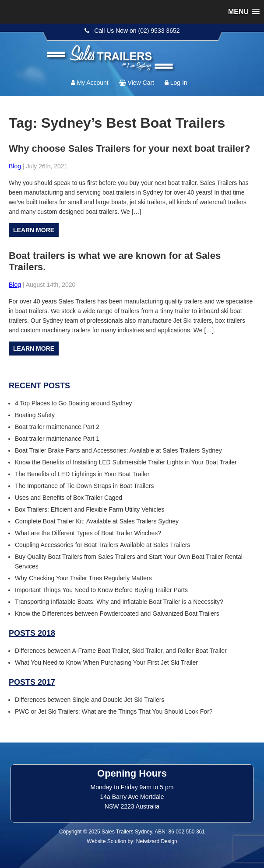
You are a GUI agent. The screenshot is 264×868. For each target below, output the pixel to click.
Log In (179, 83)
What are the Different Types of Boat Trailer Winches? (88, 533)
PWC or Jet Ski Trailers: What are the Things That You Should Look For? (114, 711)
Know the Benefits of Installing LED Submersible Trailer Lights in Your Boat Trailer (126, 462)
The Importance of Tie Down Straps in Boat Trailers (84, 486)
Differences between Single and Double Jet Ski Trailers (90, 700)
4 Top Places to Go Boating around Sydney (73, 403)
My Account (92, 83)
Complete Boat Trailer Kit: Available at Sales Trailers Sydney (97, 521)
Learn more (34, 230)
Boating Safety (35, 415)
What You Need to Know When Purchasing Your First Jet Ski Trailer (106, 662)
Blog (15, 166)
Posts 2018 (32, 633)
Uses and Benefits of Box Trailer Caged (69, 498)
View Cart (141, 83)
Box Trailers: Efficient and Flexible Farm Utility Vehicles (90, 509)
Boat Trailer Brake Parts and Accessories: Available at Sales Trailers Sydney (118, 450)
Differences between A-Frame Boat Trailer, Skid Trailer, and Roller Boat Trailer (121, 651)
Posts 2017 (32, 682)
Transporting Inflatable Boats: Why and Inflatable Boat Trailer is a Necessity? (119, 602)
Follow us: (233, 50)
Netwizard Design (157, 841)
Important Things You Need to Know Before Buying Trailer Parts (101, 590)
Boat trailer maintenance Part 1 (57, 439)
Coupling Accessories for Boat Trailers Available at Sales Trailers (103, 545)
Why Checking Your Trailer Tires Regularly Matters (83, 578)
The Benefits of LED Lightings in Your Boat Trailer (82, 474)
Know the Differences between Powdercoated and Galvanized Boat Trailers (117, 614)
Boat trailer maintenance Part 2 (57, 427)
